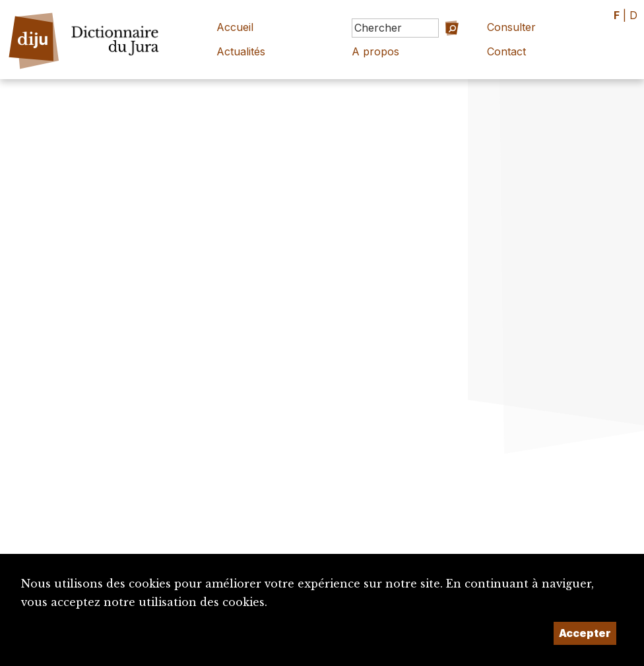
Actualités (241, 51)
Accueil (235, 27)
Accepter (585, 633)
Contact (506, 51)
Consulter (511, 27)
